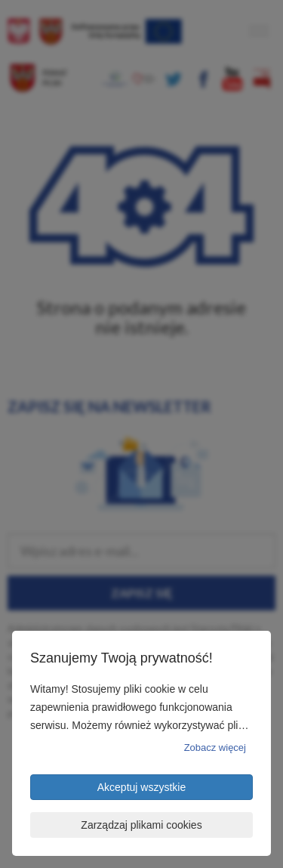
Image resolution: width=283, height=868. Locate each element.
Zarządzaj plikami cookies (141, 825)
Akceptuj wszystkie (141, 787)
